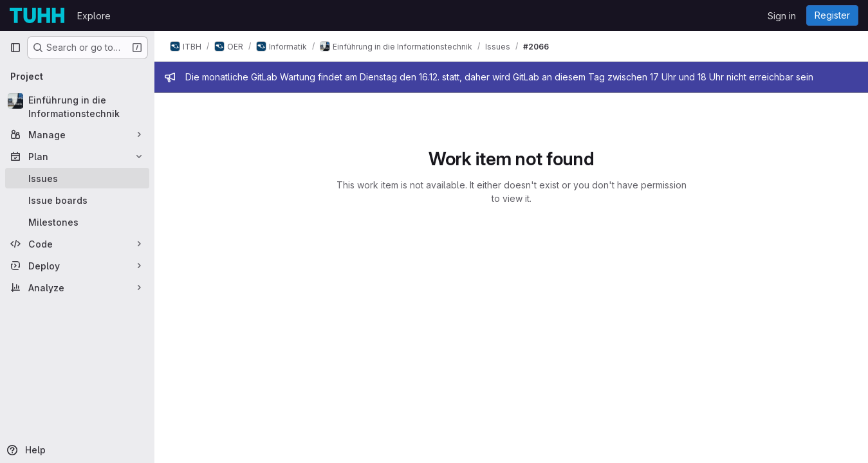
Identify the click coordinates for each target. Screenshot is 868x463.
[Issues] (77, 178)
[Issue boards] (77, 200)
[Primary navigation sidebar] (15, 48)
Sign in (782, 16)
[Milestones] (77, 222)
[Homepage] (37, 15)
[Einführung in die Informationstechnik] (77, 107)
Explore (94, 16)
